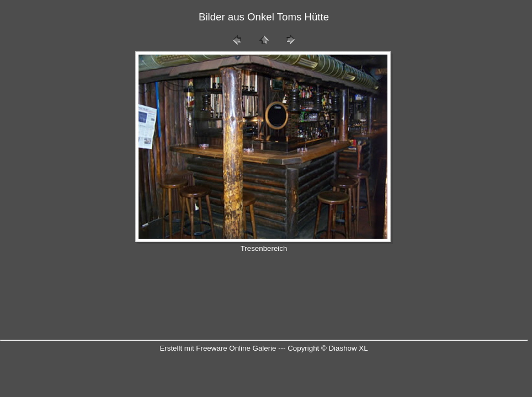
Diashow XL (348, 348)
